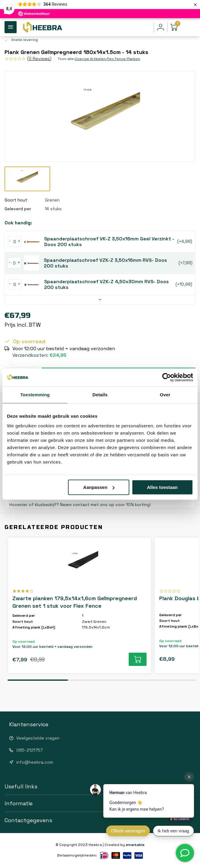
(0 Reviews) (39, 59)
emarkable (135, 845)
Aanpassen (99, 487)
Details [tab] (100, 395)
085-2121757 (29, 750)
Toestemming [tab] (35, 395)
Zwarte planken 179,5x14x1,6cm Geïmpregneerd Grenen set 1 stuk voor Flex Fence (75, 602)
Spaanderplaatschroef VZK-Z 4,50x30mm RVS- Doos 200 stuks (107, 284)
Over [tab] (165, 395)
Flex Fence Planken (123, 59)
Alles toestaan (163, 487)
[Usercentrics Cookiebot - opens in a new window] (167, 377)
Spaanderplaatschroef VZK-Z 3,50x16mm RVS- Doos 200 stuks (106, 263)
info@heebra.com (35, 762)
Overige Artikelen (91, 59)
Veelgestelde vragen (38, 738)
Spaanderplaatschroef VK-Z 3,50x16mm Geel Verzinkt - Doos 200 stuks (110, 242)
